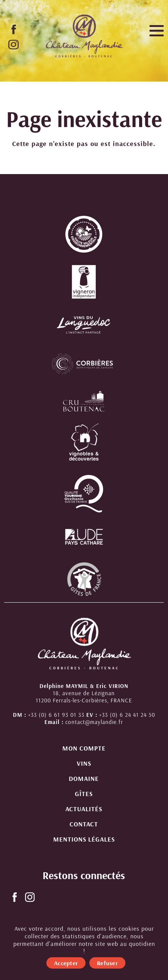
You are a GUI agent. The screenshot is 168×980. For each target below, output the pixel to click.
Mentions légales (84, 839)
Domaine (84, 778)
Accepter (66, 963)
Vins (84, 763)
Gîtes (84, 794)
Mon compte (84, 748)
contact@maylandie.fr (94, 722)
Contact (84, 824)
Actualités (84, 809)
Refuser (107, 963)
